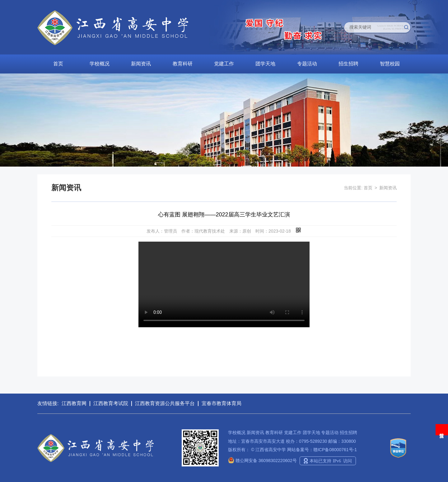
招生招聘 (348, 64)
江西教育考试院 (111, 403)
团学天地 (265, 64)
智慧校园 (390, 64)
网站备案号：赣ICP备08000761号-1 (322, 450)
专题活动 (307, 64)
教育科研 (183, 64)
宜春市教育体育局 (222, 403)
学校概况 (100, 64)
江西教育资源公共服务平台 (165, 403)
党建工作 (224, 64)
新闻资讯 (141, 64)
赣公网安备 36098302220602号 (262, 461)
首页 (58, 64)
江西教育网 (74, 403)
